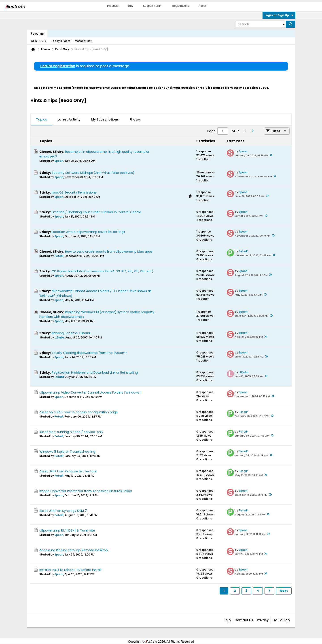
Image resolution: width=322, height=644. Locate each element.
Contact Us (244, 620)
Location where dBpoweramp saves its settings (88, 232)
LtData (59, 337)
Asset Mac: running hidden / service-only (71, 432)
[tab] (41, 120)
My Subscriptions (105, 119)
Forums (37, 34)
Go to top (281, 620)
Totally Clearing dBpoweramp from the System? (89, 353)
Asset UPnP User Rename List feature (68, 471)
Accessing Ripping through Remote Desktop (74, 550)
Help (227, 620)
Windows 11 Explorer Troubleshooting (67, 452)
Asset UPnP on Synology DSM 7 (63, 511)
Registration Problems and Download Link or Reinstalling (95, 373)
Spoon (59, 161)
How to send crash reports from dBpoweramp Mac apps (109, 252)
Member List (83, 41)
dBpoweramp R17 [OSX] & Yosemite (67, 530)
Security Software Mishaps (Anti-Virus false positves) (93, 173)
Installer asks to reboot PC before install (70, 570)
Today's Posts (61, 41)
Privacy (263, 620)
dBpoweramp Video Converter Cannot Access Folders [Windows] (90, 392)
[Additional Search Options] (284, 24)
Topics (41, 119)
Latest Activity (69, 119)
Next (284, 591)
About (202, 6)
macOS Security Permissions (74, 192)
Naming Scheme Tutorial (71, 333)
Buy (131, 6)
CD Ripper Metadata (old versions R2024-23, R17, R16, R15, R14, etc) (103, 271)
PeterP (59, 256)
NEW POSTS (39, 41)
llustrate (15, 6)
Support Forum (153, 6)
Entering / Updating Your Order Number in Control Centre (96, 212)
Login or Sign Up (279, 15)
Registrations (180, 6)
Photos (135, 119)
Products (113, 6)
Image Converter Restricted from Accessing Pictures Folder (86, 491)
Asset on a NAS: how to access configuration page (79, 412)
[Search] (261, 24)
